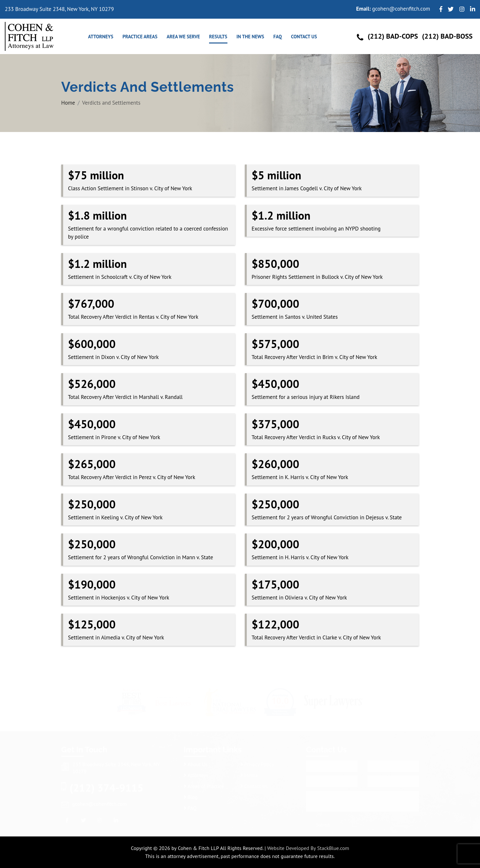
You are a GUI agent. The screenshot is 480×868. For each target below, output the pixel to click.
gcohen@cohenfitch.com (401, 9)
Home (68, 103)
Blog (191, 795)
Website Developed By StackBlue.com (308, 848)
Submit (323, 823)
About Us (196, 762)
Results (218, 37)
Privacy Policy (257, 762)
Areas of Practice (204, 784)
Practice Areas (140, 37)
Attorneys (101, 37)
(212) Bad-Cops (393, 36)
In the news (250, 37)
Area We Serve (183, 37)
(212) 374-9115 (106, 786)
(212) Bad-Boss (447, 36)
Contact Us (304, 37)
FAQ (277, 37)
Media (249, 773)
